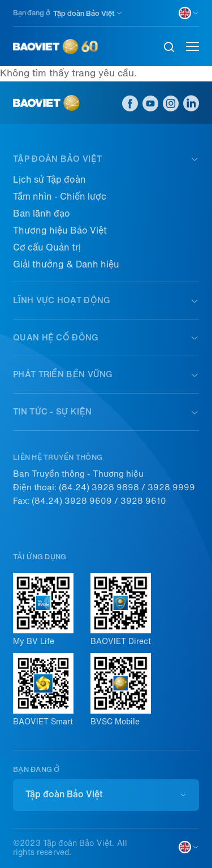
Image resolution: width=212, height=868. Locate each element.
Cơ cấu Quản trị (47, 247)
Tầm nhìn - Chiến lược (60, 197)
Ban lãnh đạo (42, 213)
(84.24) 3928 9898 (99, 487)
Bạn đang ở (32, 13)
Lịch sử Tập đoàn (49, 180)
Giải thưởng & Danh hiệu (66, 264)
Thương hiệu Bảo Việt (60, 230)
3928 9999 (171, 487)
